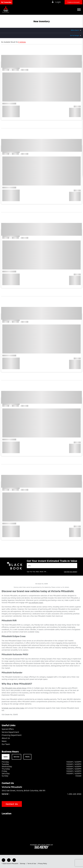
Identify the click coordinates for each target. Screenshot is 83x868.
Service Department (10, 732)
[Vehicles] (52, 566)
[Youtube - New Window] (9, 860)
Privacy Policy (43, 863)
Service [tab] (16, 757)
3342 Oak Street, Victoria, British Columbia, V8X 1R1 (25, 791)
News (4, 741)
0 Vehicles (22, 42)
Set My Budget (75, 35)
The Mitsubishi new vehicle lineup (14, 688)
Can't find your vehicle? (71, 572)
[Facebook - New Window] (3, 860)
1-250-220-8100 (74, 794)
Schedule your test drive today (13, 708)
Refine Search (75, 30)
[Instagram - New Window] (14, 860)
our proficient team (36, 603)
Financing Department (12, 735)
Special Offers (8, 729)
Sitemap (23, 863)
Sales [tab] (6, 757)
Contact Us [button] (12, 804)
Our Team (6, 744)
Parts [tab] (27, 757)
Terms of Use (32, 863)
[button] (6, 2)
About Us (6, 738)
